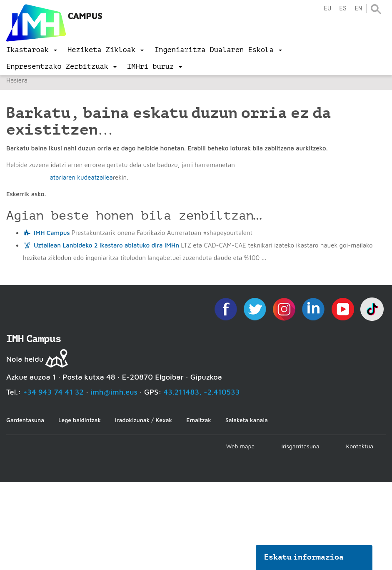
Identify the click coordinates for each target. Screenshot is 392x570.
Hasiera (17, 80)
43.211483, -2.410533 (202, 392)
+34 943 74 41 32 (53, 392)
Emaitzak (199, 420)
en (358, 9)
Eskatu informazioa (304, 557)
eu (327, 9)
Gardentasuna (25, 420)
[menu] (32, 50)
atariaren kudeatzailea (81, 177)
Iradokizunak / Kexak (144, 420)
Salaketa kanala (247, 420)
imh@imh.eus (114, 392)
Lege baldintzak (80, 420)
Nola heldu (25, 359)
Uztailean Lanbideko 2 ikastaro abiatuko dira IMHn (106, 245)
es (343, 9)
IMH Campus (52, 233)
